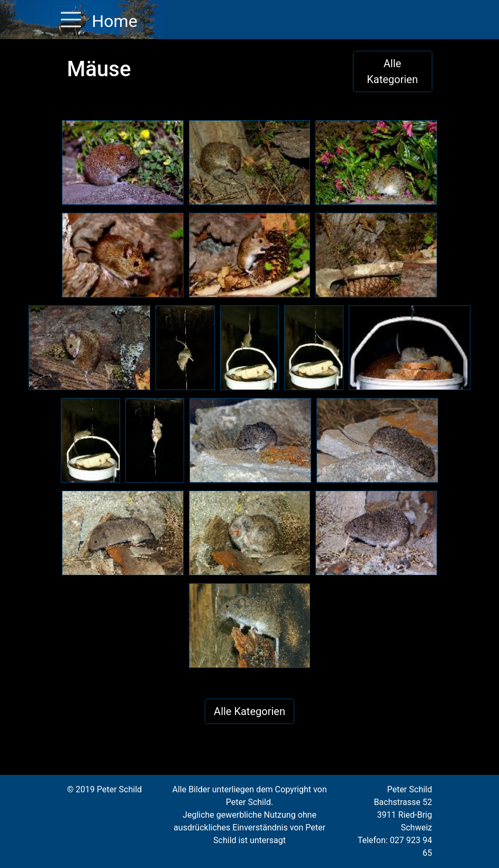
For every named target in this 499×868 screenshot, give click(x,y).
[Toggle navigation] (68, 20)
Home (113, 21)
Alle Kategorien (392, 71)
